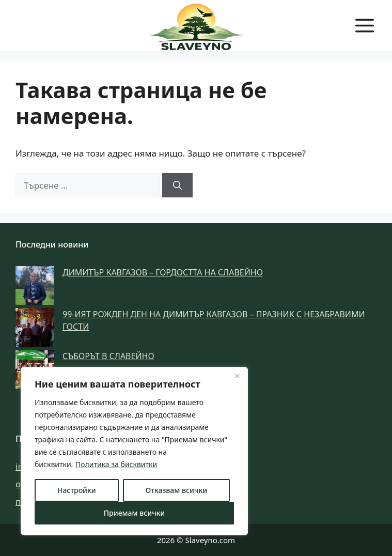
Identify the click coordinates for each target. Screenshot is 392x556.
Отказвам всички (177, 490)
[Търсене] (177, 186)
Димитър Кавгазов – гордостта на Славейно (163, 272)
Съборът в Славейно (108, 356)
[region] (134, 451)
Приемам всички (135, 513)
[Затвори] (237, 376)
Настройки (77, 490)
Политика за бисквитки (116, 464)
